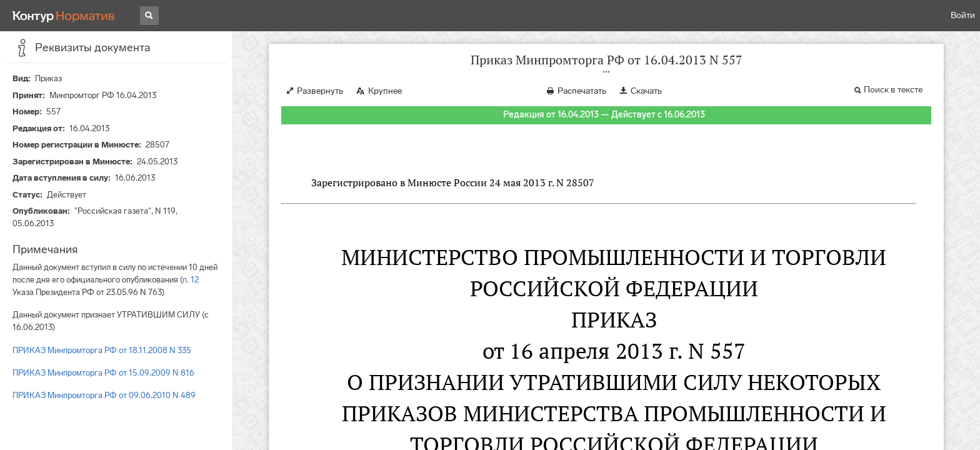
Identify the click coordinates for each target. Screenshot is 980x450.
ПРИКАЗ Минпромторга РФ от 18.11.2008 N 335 (102, 350)
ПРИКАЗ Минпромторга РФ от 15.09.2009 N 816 (103, 373)
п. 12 (191, 280)
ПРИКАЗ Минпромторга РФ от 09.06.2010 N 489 (104, 395)
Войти (963, 15)
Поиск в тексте (893, 90)
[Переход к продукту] (64, 16)
